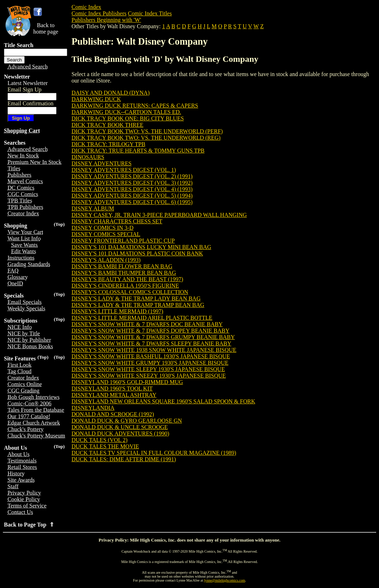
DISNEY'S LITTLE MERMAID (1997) (117, 311)
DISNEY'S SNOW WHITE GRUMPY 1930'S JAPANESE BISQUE (150, 363)
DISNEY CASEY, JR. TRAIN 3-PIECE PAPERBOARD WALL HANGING (159, 215)
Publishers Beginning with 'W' (106, 20)
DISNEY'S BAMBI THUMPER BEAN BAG (124, 273)
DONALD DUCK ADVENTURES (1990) (120, 433)
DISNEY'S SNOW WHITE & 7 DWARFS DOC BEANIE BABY (147, 324)
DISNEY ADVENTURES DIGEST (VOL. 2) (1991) (132, 176)
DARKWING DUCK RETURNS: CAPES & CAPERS (135, 106)
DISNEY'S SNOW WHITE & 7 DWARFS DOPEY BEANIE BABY (151, 331)
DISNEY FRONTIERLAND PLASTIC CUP (123, 241)
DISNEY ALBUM (93, 208)
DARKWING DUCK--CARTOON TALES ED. (126, 112)
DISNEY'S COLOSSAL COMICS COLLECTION (130, 292)
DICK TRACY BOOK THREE (107, 125)
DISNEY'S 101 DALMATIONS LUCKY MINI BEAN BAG (141, 247)
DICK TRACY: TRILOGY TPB (108, 144)
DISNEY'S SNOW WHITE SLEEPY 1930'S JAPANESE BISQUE (148, 369)
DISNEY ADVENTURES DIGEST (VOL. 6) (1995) (132, 202)
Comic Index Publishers (99, 13)
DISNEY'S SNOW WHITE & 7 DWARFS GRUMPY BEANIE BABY (153, 337)
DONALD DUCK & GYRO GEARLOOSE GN (127, 421)
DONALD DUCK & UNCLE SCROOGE (120, 427)
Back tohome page (46, 28)
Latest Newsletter (28, 83)
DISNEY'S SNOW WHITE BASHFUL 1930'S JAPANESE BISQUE (151, 356)
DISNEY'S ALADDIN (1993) (106, 260)
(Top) (59, 224)
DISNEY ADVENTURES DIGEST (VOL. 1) (124, 170)
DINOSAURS (88, 157)
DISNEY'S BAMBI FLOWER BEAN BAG (122, 266)
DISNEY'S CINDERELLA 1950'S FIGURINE (125, 286)
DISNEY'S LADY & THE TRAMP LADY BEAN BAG (136, 298)
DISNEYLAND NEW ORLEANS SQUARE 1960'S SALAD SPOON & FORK (163, 401)
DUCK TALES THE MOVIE (105, 446)
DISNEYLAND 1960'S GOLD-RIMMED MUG (127, 382)
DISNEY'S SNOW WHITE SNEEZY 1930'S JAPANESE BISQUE (149, 376)
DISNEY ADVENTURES (102, 163)
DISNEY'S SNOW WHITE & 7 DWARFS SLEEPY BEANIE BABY (151, 343)
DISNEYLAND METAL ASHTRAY (114, 395)
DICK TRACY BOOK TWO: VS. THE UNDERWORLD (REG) (146, 138)
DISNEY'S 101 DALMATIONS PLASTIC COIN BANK (137, 253)
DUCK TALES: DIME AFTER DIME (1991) (124, 459)
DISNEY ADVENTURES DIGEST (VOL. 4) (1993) (132, 189)
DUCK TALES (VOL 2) (99, 440)
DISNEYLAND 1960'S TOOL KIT (112, 388)
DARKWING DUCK (96, 99)
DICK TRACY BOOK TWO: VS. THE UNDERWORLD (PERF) (147, 131)
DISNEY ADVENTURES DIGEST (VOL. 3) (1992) (132, 183)
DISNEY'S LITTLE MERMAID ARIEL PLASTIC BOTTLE (142, 318)
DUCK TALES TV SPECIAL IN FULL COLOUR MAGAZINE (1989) (154, 453)
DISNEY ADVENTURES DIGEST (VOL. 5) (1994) (132, 196)
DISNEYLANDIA (93, 408)
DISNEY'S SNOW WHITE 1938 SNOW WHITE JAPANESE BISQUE (154, 350)
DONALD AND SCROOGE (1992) (113, 414)
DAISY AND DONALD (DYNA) (111, 93)
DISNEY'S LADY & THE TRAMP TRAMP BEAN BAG (138, 305)
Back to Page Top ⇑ (29, 525)
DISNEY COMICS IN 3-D (102, 228)
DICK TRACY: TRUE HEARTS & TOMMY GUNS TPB (138, 151)
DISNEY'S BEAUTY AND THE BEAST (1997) (127, 279)
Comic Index (86, 7)
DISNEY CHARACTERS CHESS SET (117, 221)
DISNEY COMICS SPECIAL (106, 234)
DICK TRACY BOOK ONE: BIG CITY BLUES (128, 118)
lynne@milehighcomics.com (225, 580)
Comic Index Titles (150, 13)
